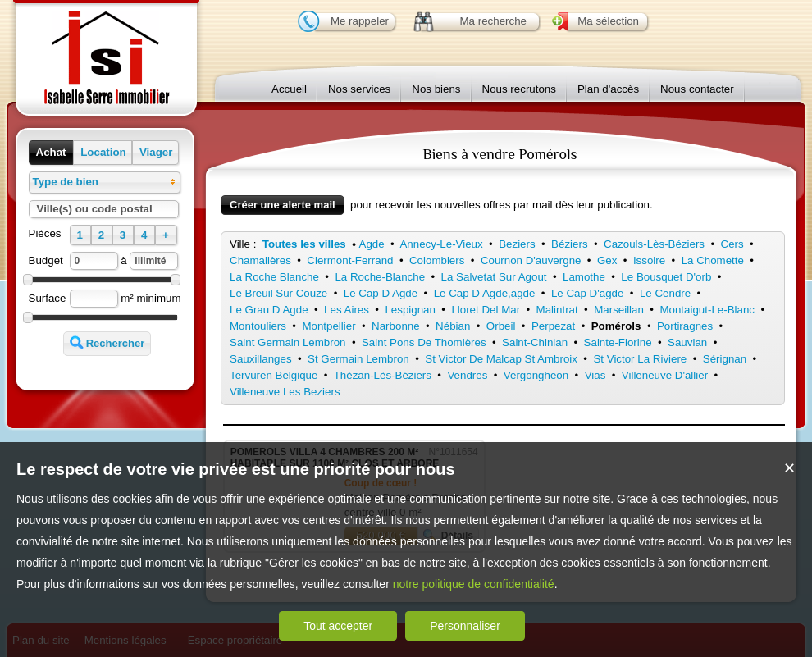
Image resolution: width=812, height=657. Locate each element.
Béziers (569, 244)
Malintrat (557, 310)
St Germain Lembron (358, 359)
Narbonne (396, 326)
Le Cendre (665, 293)
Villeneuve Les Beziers (285, 392)
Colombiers (437, 260)
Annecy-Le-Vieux (441, 244)
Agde (372, 244)
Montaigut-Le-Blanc (707, 310)
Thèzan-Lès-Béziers (383, 375)
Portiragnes (685, 326)
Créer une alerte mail (283, 205)
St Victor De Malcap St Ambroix (501, 359)
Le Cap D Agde (381, 293)
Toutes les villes (304, 244)
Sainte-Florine (618, 342)
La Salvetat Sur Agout (494, 277)
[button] (51, 153)
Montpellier (328, 326)
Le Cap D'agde (588, 293)
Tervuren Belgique (274, 375)
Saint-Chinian (535, 342)
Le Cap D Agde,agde (485, 293)
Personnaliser (465, 626)
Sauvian (687, 342)
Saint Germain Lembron (288, 342)
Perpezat (553, 326)
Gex (607, 260)
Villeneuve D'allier (665, 375)
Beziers (517, 244)
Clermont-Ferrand (350, 260)
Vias (595, 375)
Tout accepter (338, 626)
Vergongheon (536, 375)
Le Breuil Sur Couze (278, 293)
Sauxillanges (261, 359)
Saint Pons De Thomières (424, 342)
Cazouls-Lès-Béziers (654, 244)
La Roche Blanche (274, 277)
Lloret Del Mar (486, 310)
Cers (732, 244)
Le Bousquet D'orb (666, 277)
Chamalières (260, 260)
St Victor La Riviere (640, 359)
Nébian (453, 326)
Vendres (467, 375)
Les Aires (347, 310)
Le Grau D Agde (269, 310)
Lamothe (584, 277)
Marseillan (619, 310)
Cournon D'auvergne (531, 260)
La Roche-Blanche (380, 277)
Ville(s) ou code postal (95, 209)
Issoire (649, 260)
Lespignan (410, 310)
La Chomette (713, 260)
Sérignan (725, 359)
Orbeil (501, 326)
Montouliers (258, 326)
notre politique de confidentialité (474, 584)
